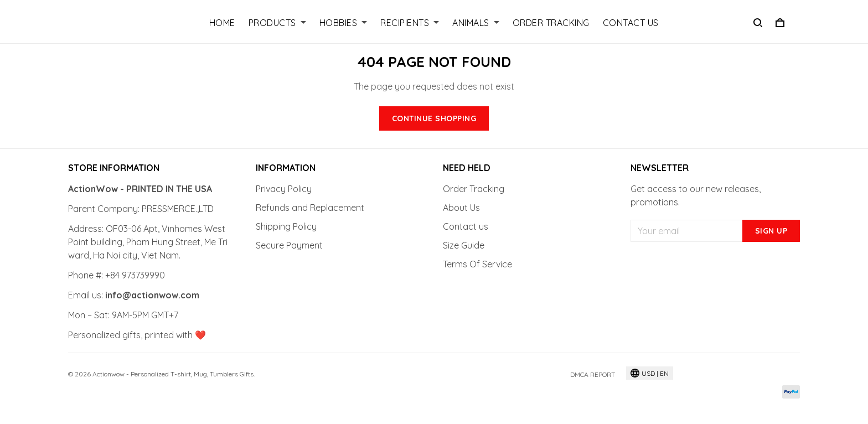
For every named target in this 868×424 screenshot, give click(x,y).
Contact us (466, 226)
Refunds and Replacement (310, 208)
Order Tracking (551, 23)
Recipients (410, 23)
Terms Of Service (477, 264)
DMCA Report (593, 374)
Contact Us (631, 23)
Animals (476, 23)
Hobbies (343, 23)
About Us (461, 208)
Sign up (771, 231)
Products (277, 23)
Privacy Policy (284, 189)
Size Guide (464, 245)
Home (222, 23)
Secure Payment (289, 245)
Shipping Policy (286, 226)
